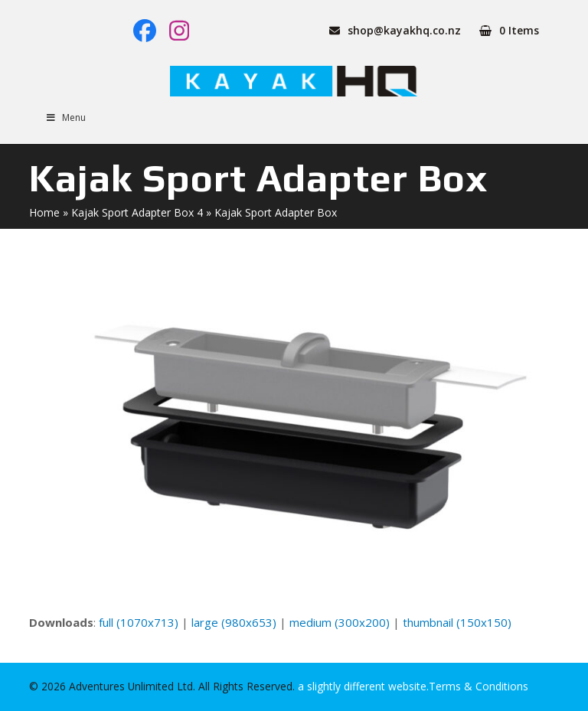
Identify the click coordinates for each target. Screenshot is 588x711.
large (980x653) (234, 622)
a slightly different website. (362, 686)
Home (44, 212)
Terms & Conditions (479, 686)
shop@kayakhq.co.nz (404, 30)
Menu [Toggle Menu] (65, 117)
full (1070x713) (139, 622)
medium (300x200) (340, 622)
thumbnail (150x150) (457, 622)
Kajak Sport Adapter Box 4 (137, 212)
